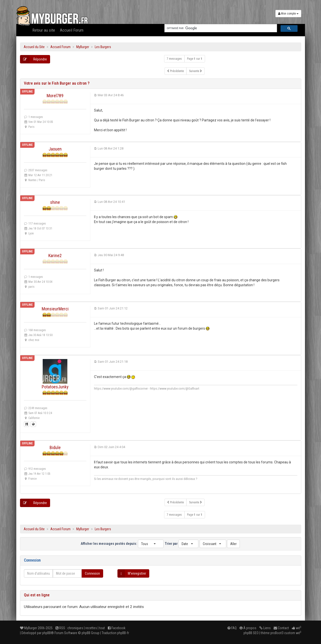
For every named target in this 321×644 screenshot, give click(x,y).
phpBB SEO (251, 633)
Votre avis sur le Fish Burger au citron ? (57, 83)
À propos (248, 628)
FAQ (232, 628)
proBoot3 (277, 633)
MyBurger (83, 47)
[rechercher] (220, 28)
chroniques (75, 628)
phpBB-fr (123, 633)
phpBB (47, 633)
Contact (281, 628)
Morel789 (55, 96)
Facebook (117, 628)
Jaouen (55, 149)
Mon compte (288, 14)
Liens (265, 628)
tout (102, 628)
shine (55, 202)
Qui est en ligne (37, 595)
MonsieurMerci (55, 309)
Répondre (34, 59)
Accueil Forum (72, 30)
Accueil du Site (34, 47)
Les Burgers (103, 47)
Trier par (182, 544)
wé (297, 628)
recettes (91, 628)
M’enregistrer (132, 573)
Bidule (55, 447)
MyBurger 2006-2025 (36, 628)
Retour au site (44, 30)
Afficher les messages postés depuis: (122, 544)
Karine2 (55, 256)
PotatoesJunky (55, 387)
